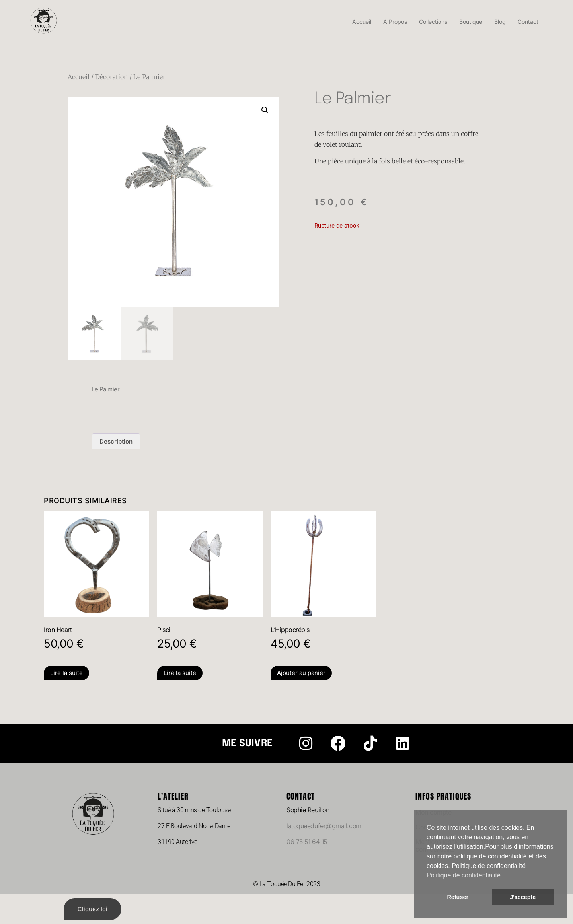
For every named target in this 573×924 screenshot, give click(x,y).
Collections (433, 22)
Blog (500, 22)
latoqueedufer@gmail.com (324, 826)
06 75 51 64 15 (307, 842)
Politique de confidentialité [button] (464, 875)
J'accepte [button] (523, 897)
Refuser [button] (458, 897)
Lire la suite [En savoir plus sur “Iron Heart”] (66, 673)
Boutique (471, 22)
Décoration (111, 77)
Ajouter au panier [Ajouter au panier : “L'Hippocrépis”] (301, 673)
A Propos (395, 22)
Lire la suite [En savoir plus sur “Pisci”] (180, 673)
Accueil (362, 22)
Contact (528, 22)
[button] (265, 110)
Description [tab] (116, 441)
